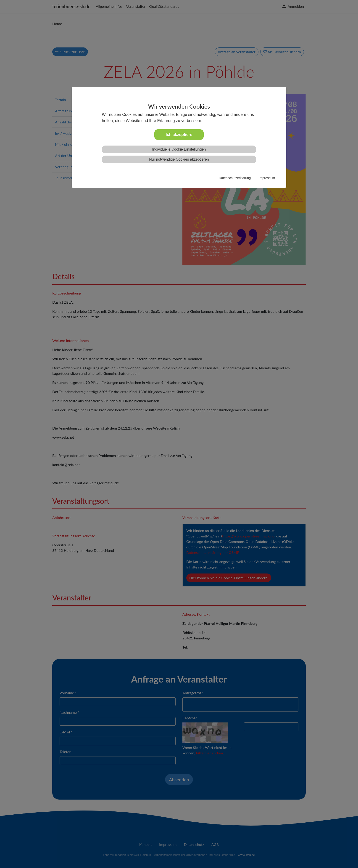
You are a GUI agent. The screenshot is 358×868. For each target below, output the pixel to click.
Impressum (267, 178)
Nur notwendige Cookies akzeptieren (179, 159)
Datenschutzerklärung (235, 178)
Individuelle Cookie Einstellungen (179, 149)
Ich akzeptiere (179, 135)
